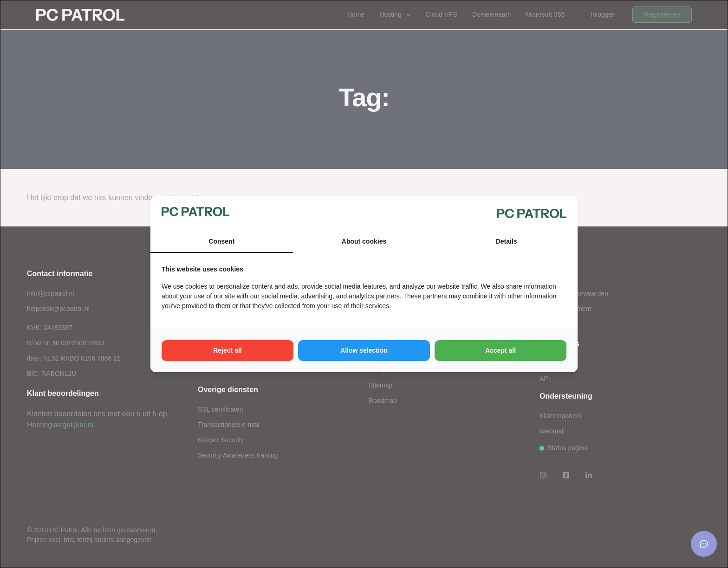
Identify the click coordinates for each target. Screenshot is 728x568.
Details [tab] (507, 241)
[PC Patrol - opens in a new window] (532, 213)
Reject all (227, 350)
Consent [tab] (221, 241)
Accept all (500, 350)
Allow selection (364, 350)
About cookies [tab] (364, 241)
